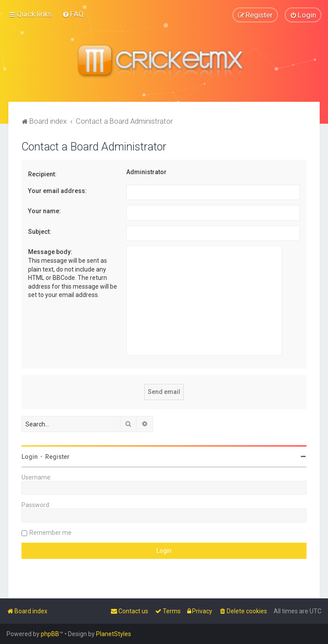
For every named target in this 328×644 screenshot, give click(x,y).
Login (30, 457)
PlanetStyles (114, 634)
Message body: (50, 252)
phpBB (50, 634)
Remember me (50, 533)
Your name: (45, 211)
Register (57, 457)
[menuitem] (73, 14)
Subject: (40, 231)
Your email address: (57, 190)
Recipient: (42, 174)
